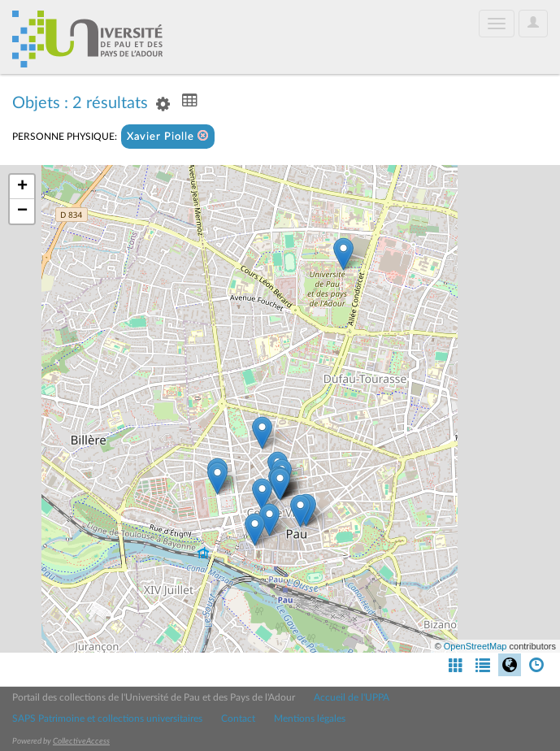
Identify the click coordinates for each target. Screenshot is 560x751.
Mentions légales (310, 718)
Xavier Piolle (168, 136)
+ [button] (22, 187)
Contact (238, 718)
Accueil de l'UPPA (352, 697)
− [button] (22, 211)
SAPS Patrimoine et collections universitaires (107, 718)
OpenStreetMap (475, 646)
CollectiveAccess (81, 741)
